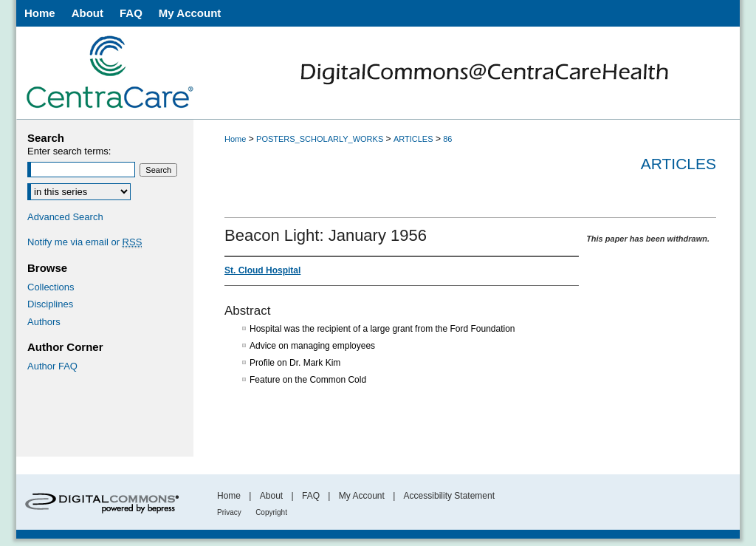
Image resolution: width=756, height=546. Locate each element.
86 (447, 139)
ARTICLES (413, 139)
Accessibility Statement (449, 496)
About (271, 496)
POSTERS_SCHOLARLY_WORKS (320, 139)
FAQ (311, 496)
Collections (51, 287)
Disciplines (50, 304)
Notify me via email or (85, 242)
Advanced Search (65, 217)
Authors (44, 322)
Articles (678, 164)
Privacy (229, 512)
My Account (362, 496)
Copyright (271, 512)
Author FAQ (52, 366)
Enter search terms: (69, 151)
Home (235, 139)
